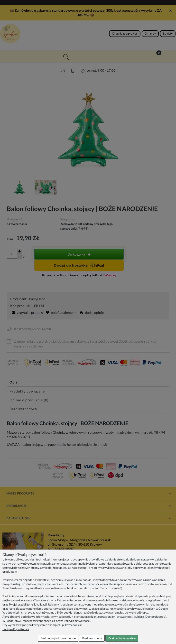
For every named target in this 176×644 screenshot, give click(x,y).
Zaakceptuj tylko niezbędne (58, 638)
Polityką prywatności (77, 621)
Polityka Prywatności (16, 629)
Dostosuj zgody (92, 638)
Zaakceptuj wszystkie (122, 638)
